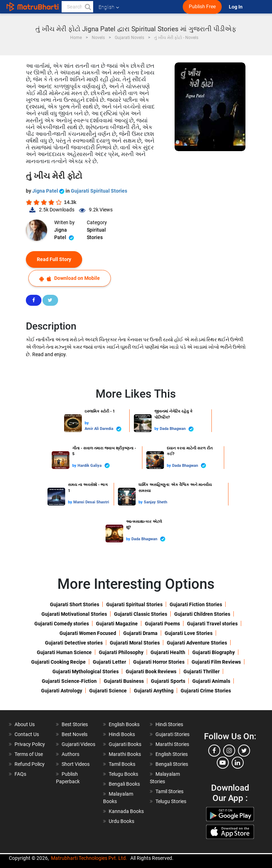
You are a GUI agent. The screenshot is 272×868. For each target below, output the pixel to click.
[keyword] (77, 7)
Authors (70, 754)
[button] (87, 7)
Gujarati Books (125, 744)
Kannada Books (126, 811)
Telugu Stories (171, 801)
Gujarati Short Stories (75, 604)
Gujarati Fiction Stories (196, 604)
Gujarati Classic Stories (141, 614)
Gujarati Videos (78, 744)
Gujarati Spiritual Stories (99, 191)
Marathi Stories (172, 744)
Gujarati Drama (140, 633)
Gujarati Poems (162, 624)
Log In (236, 7)
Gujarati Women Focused (88, 633)
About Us (25, 724)
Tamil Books (122, 764)
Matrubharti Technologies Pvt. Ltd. (89, 858)
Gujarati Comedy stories (62, 624)
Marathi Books (125, 754)
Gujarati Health (168, 652)
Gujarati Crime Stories (206, 691)
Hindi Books (122, 734)
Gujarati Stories (172, 734)
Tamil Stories (169, 791)
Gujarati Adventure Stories (197, 643)
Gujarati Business (124, 681)
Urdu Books (121, 821)
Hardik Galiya (94, 466)
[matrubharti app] (165, 7)
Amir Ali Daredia (103, 429)
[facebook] (214, 751)
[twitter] (244, 751)
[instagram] (229, 751)
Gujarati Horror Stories (159, 662)
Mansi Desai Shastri (91, 502)
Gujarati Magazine (117, 624)
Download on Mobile (70, 278)
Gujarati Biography (214, 652)
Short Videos (76, 764)
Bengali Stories (172, 764)
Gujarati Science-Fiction (69, 681)
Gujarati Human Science (64, 652)
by (87, 423)
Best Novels (75, 734)
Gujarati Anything (154, 691)
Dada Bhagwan (177, 429)
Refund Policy (30, 764)
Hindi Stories (169, 724)
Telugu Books (123, 774)
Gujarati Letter (109, 662)
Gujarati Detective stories (74, 643)
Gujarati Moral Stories (135, 643)
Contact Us (27, 734)
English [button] (109, 7)
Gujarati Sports (168, 681)
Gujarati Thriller (202, 671)
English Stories (172, 754)
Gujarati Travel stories (212, 624)
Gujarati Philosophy (121, 652)
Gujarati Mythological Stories (86, 671)
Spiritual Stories (96, 234)
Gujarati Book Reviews (151, 671)
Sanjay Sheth (155, 502)
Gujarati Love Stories (189, 633)
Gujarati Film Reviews (216, 662)
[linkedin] (238, 763)
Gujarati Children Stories (202, 614)
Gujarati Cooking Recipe (58, 662)
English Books (124, 724)
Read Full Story (54, 259)
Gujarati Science (108, 691)
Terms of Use (29, 754)
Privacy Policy (30, 744)
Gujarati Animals (211, 681)
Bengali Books (124, 784)
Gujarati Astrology (62, 691)
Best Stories (75, 724)
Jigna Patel (49, 191)
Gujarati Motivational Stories (74, 614)
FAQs (20, 774)
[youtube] (223, 763)
